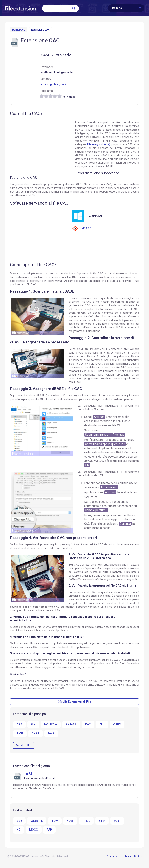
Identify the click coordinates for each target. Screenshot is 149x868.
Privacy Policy (133, 857)
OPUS (118, 724)
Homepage (19, 30)
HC (19, 830)
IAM (28, 774)
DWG (51, 733)
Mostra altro (24, 745)
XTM (102, 821)
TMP (20, 733)
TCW (55, 821)
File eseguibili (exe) (53, 84)
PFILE (86, 821)
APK (19, 724)
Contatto (112, 857)
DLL (102, 724)
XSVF (70, 821)
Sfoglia (75, 702)
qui (18, 688)
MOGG (34, 830)
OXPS (35, 733)
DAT (88, 724)
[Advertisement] (41, 147)
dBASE (82, 228)
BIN (33, 724)
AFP (50, 830)
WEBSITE (37, 821)
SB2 (19, 821)
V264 (117, 821)
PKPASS (71, 724)
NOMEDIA (51, 724)
